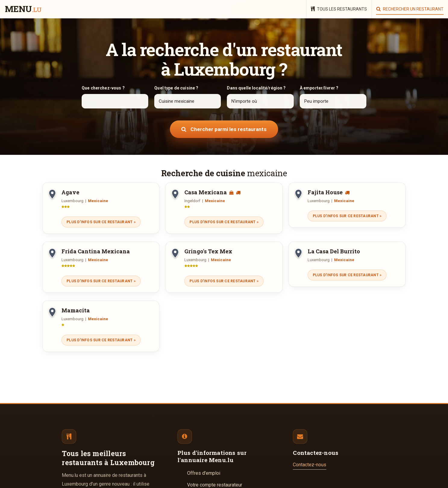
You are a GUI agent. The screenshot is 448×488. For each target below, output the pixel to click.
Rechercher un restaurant (410, 9)
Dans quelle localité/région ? (256, 88)
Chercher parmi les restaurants (224, 129)
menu (23, 9)
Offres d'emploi (204, 473)
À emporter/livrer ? (319, 88)
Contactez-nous (310, 465)
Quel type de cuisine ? (176, 88)
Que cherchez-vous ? (103, 88)
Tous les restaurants (339, 9)
